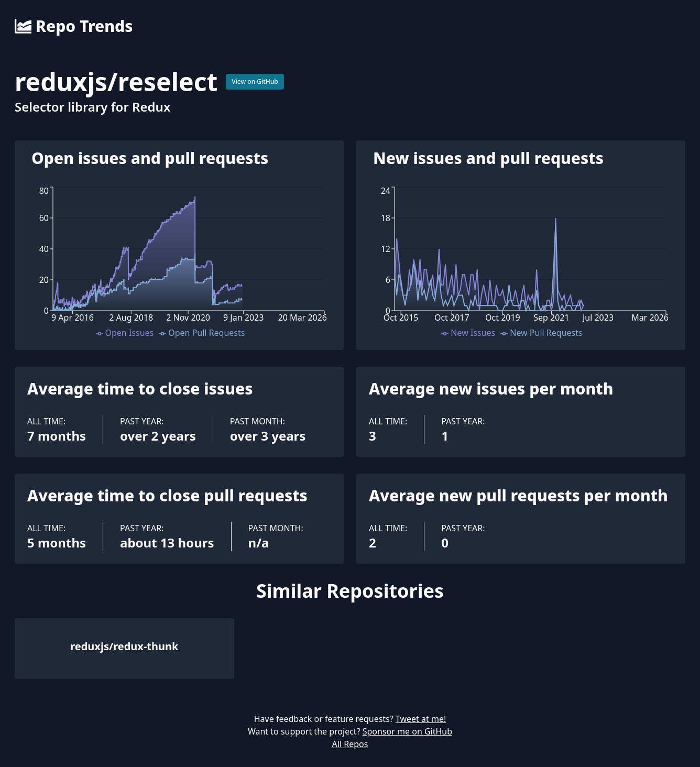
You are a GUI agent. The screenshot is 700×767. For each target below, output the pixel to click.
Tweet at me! (421, 719)
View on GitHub (255, 81)
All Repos (350, 744)
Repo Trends (74, 26)
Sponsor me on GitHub (407, 731)
